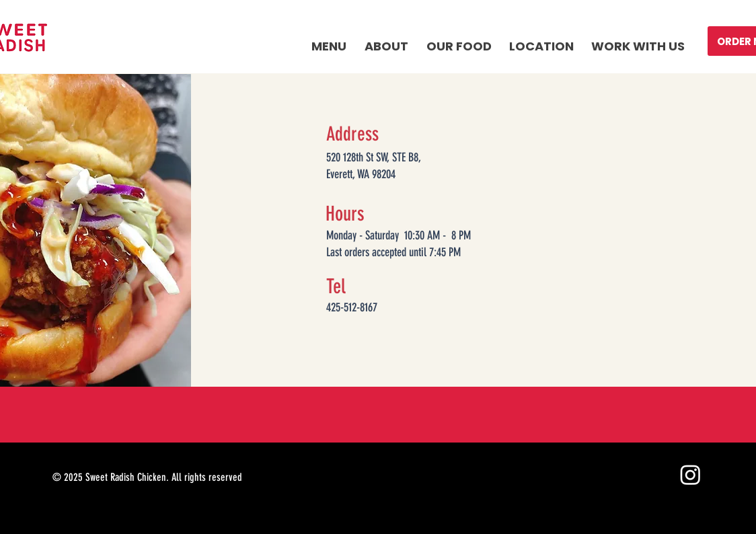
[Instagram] (690, 474)
